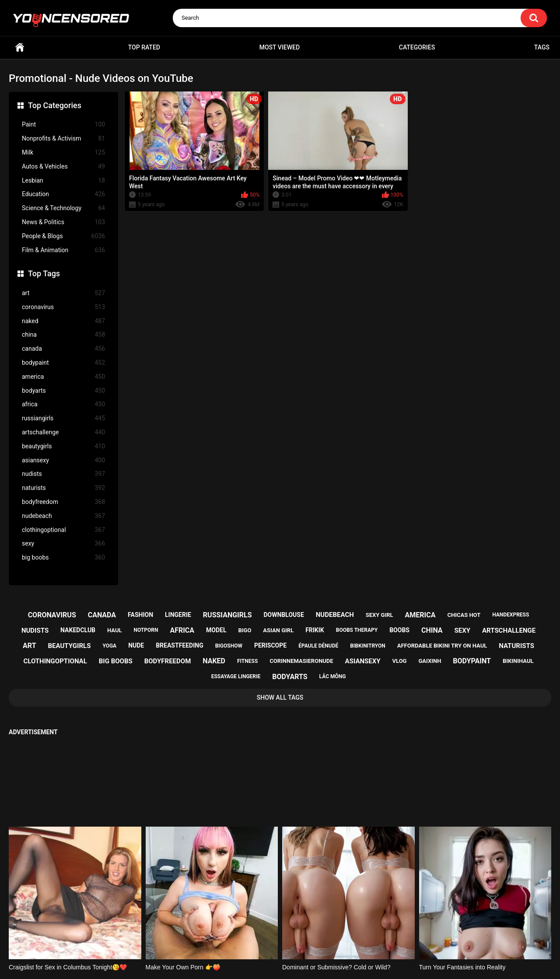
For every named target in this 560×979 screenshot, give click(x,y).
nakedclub (78, 630)
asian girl (278, 630)
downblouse (284, 615)
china (63, 335)
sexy (63, 544)
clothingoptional (63, 530)
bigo (245, 630)
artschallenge (63, 432)
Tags (542, 47)
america (63, 377)
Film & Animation (63, 250)
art (63, 293)
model (216, 630)
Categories (417, 47)
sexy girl (380, 615)
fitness (247, 661)
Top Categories (55, 105)
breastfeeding (180, 645)
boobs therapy (357, 630)
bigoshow (229, 646)
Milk (63, 153)
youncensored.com (271, 962)
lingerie (178, 615)
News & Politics (63, 222)
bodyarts (63, 391)
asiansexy (63, 460)
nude (136, 645)
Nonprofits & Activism (63, 139)
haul (115, 630)
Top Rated (144, 47)
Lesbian (63, 181)
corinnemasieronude (301, 661)
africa (63, 404)
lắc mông (333, 676)
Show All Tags (280, 697)
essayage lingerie (236, 676)
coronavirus (63, 307)
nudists (63, 474)
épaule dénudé (318, 646)
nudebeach (63, 516)
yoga (109, 646)
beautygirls (63, 446)
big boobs (63, 558)
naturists (63, 488)
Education (63, 194)
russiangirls (63, 418)
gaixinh (430, 661)
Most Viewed (280, 47)
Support (268, 938)
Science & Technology (63, 208)
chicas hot (464, 615)
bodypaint (63, 363)
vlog (400, 661)
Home (20, 48)
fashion (140, 615)
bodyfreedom (63, 502)
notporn (146, 630)
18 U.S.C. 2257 (324, 938)
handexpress (511, 615)
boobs (399, 630)
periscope (270, 645)
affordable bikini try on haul (442, 646)
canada (63, 349)
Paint (63, 125)
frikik (315, 630)
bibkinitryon (368, 646)
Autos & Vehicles (63, 167)
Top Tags (44, 273)
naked (63, 321)
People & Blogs (63, 236)
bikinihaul (518, 661)
